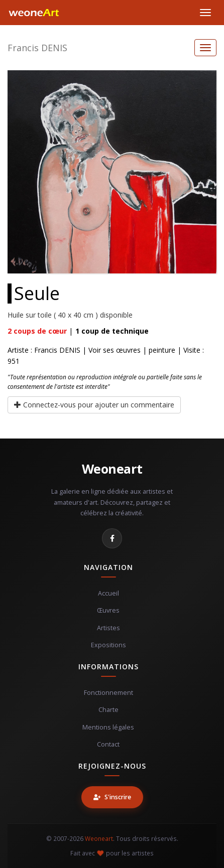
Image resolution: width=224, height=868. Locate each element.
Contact (108, 744)
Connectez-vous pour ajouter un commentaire (94, 405)
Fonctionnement (108, 693)
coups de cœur (37, 331)
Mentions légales (108, 727)
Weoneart (112, 469)
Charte (108, 710)
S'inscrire (112, 797)
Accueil (108, 593)
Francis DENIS (37, 48)
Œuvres (108, 610)
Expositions (108, 645)
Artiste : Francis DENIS (44, 350)
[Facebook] (112, 538)
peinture (162, 350)
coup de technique (112, 331)
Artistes (108, 628)
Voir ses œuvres (115, 350)
